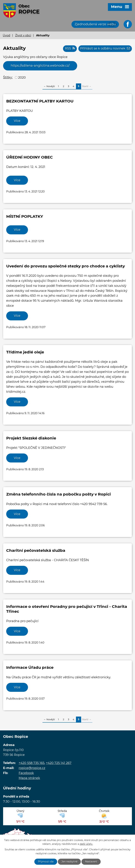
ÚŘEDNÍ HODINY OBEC (30, 157)
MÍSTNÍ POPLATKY (25, 217)
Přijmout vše (46, 862)
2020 (22, 78)
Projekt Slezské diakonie (31, 438)
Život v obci (23, 35)
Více (17, 121)
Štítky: (8, 77)
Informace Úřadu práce (30, 668)
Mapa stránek (29, 778)
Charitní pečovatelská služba (36, 551)
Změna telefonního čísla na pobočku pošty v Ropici (59, 494)
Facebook (26, 773)
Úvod (6, 35)
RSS (70, 49)
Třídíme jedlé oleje (25, 352)
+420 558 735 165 (32, 763)
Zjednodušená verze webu (95, 24)
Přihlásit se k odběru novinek (105, 49)
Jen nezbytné (69, 862)
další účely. (86, 844)
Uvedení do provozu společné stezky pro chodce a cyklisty (66, 266)
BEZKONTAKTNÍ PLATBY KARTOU (40, 101)
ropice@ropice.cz (32, 768)
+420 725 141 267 (59, 763)
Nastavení (91, 862)
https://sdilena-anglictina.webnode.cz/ (40, 66)
